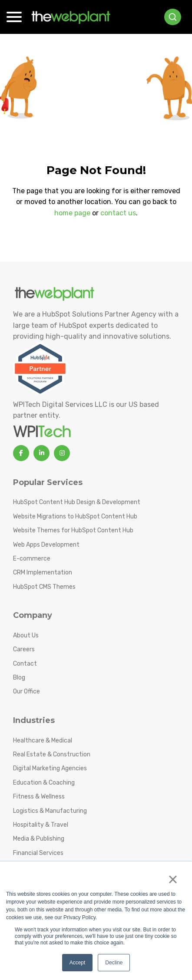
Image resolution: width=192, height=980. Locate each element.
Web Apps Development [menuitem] (46, 545)
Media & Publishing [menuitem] (39, 839)
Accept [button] (78, 963)
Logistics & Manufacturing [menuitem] (50, 811)
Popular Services (48, 482)
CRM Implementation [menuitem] (43, 572)
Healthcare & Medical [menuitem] (43, 741)
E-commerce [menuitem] (32, 559)
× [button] (173, 879)
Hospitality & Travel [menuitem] (41, 825)
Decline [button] (114, 963)
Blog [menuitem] (19, 678)
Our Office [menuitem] (26, 691)
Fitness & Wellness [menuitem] (39, 797)
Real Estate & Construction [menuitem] (52, 754)
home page (72, 213)
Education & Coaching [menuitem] (44, 783)
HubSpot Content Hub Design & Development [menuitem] (77, 502)
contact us (118, 213)
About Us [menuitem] (26, 635)
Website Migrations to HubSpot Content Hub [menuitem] (75, 516)
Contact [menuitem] (25, 664)
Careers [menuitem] (24, 649)
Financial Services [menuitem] (38, 853)
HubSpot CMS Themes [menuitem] (44, 587)
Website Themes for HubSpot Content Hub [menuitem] (73, 530)
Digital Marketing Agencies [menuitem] (50, 768)
